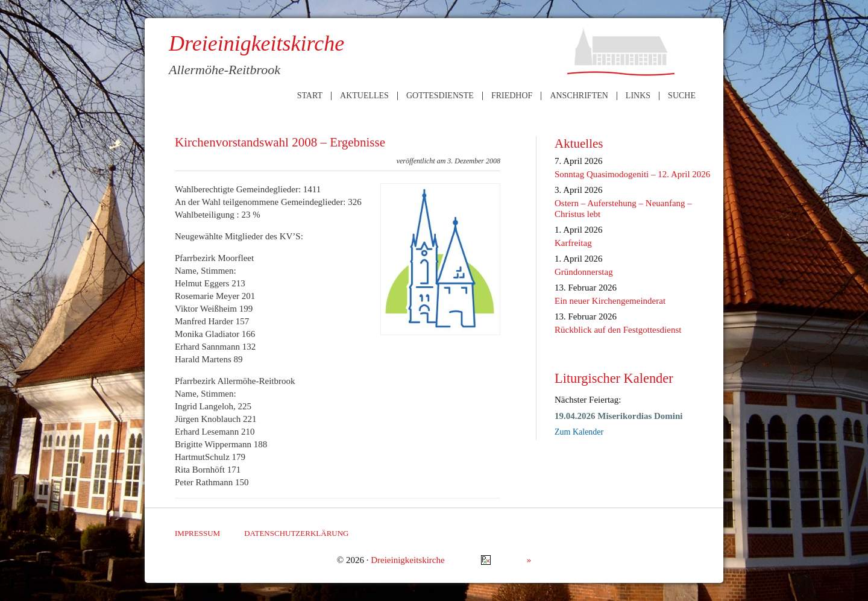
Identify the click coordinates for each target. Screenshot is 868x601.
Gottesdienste (440, 96)
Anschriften (579, 96)
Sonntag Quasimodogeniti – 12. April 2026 (632, 174)
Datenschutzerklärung (296, 533)
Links (638, 96)
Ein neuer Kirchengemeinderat (610, 301)
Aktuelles (364, 96)
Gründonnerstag (584, 272)
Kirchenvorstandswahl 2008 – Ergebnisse (280, 142)
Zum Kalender (579, 432)
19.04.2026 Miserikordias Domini (619, 416)
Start (310, 96)
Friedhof (512, 96)
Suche (682, 96)
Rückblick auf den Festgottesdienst (618, 330)
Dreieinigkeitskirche (407, 560)
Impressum (197, 533)
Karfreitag (573, 243)
